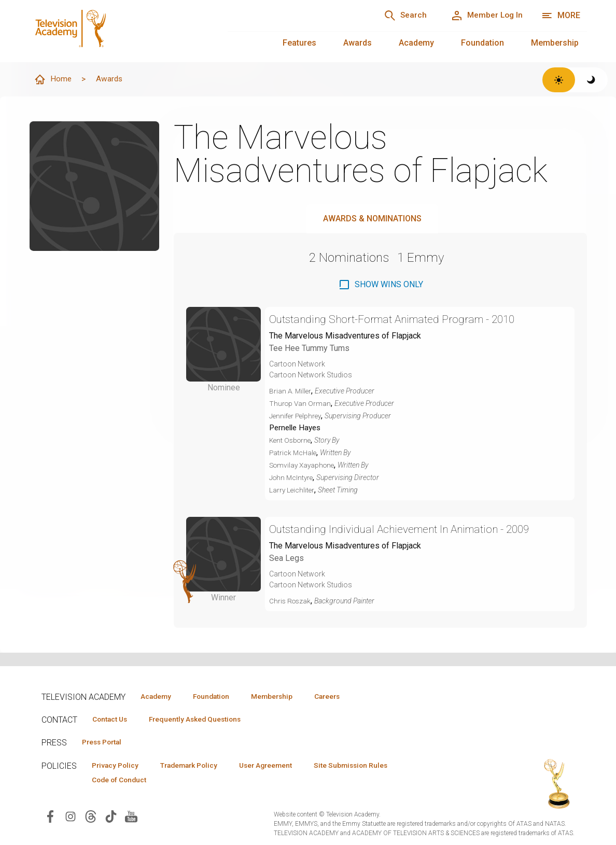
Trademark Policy (196, 766)
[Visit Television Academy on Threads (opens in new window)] (91, 818)
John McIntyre (292, 478)
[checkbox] (381, 285)
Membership (555, 43)
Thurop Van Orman (301, 404)
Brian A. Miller (291, 391)
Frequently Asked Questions (202, 720)
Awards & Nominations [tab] (372, 219)
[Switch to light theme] (559, 80)
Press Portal (105, 743)
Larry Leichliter (292, 491)
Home (53, 80)
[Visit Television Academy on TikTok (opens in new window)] (111, 818)
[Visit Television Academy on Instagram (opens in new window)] (71, 818)
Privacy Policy (117, 766)
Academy (416, 43)
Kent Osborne (291, 441)
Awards (358, 43)
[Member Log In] (484, 16)
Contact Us (112, 720)
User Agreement (279, 766)
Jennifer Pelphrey (297, 416)
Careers (343, 696)
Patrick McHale (294, 454)
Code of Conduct (122, 781)
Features (299, 43)
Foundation (482, 43)
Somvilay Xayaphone (304, 466)
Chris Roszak (291, 602)
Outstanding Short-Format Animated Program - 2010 (402, 320)
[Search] (398, 16)
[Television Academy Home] (118, 31)
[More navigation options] (561, 16)
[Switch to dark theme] (591, 80)
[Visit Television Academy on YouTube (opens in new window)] (131, 818)
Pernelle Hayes (297, 428)
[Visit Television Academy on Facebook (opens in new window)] (50, 818)
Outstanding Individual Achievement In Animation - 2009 (410, 530)
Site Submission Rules (369, 766)
